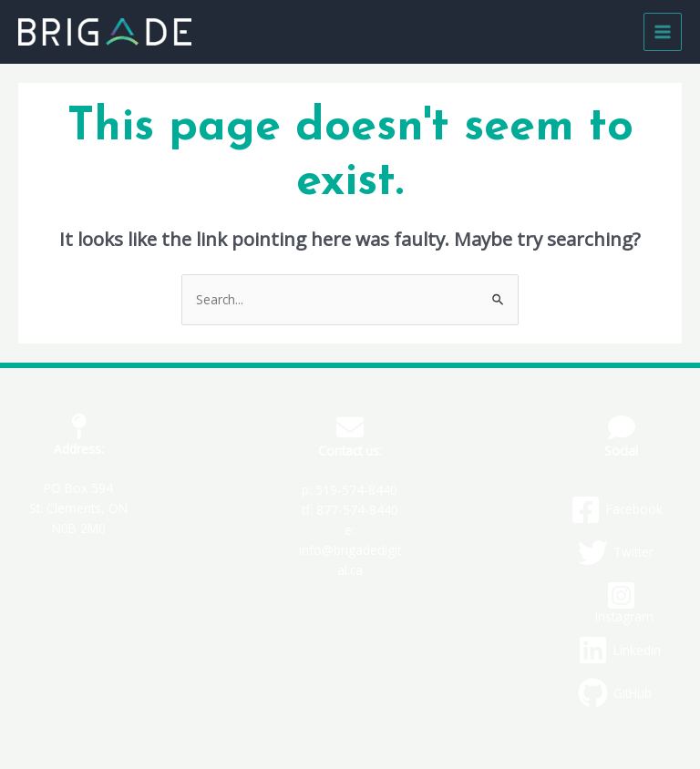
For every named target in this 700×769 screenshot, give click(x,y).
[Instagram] (621, 602)
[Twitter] (616, 553)
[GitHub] (615, 693)
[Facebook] (617, 510)
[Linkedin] (619, 650)
